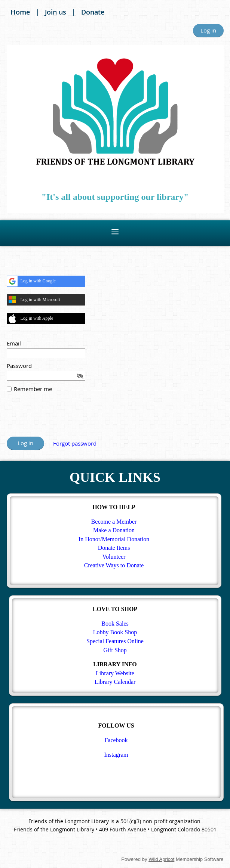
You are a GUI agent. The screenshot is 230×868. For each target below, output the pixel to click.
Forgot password (75, 443)
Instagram (116, 755)
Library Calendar (115, 682)
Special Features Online (115, 641)
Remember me (33, 389)
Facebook (116, 740)
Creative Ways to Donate (114, 565)
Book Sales (115, 624)
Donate (93, 12)
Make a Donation (114, 530)
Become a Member (114, 522)
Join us (56, 12)
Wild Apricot (161, 859)
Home (20, 12)
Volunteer (114, 557)
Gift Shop (115, 650)
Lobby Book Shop (115, 632)
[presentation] (64, 418)
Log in (208, 30)
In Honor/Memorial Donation (114, 539)
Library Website (115, 673)
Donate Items (114, 548)
